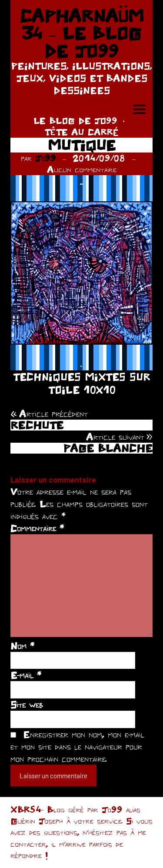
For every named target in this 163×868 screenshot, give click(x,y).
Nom (22, 646)
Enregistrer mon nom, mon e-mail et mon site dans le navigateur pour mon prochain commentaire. (77, 746)
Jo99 (46, 158)
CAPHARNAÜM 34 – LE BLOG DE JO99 (82, 33)
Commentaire (37, 528)
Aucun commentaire (82, 169)
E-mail (26, 675)
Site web (27, 705)
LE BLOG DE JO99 (75, 120)
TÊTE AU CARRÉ (81, 132)
